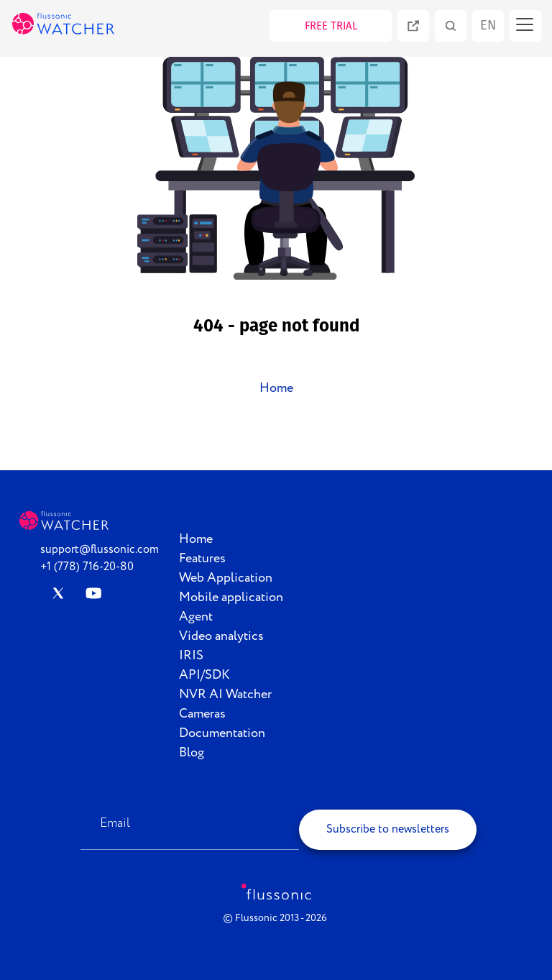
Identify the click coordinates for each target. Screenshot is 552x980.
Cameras (202, 714)
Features (202, 559)
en (488, 25)
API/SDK (204, 675)
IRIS (191, 656)
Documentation (222, 733)
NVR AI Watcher (225, 695)
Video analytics (221, 636)
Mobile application (231, 597)
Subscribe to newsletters (388, 829)
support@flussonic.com (100, 550)
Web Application (226, 578)
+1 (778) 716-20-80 (87, 567)
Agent (196, 617)
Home (276, 388)
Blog (192, 753)
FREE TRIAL (331, 26)
